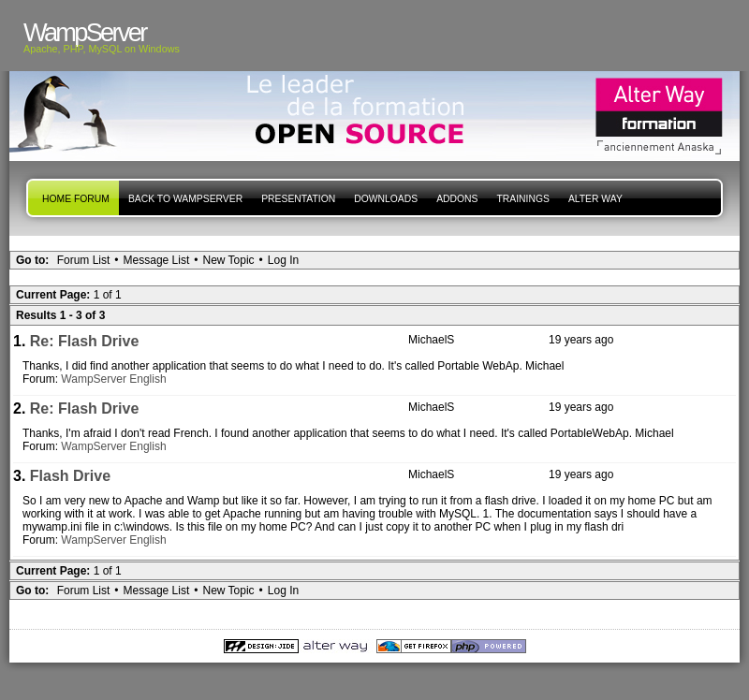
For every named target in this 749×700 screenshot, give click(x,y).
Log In (283, 260)
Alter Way (595, 199)
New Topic (228, 260)
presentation (298, 199)
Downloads (386, 199)
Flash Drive (70, 476)
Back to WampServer (185, 199)
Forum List (84, 260)
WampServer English (113, 379)
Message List (157, 260)
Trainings (522, 199)
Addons (457, 199)
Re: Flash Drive (84, 341)
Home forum (76, 199)
